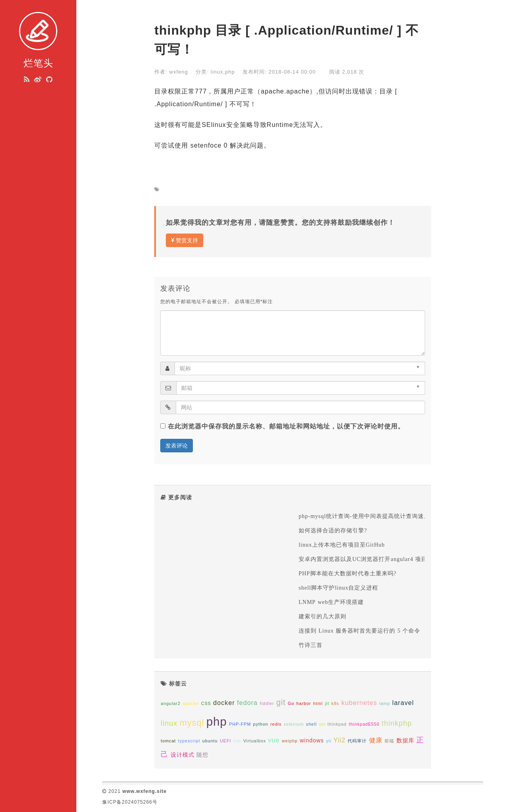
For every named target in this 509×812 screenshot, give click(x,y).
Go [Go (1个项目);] (291, 703)
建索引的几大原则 (323, 616)
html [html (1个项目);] (318, 703)
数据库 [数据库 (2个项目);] (405, 740)
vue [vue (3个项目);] (274, 740)
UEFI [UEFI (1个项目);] (225, 741)
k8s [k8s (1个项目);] (335, 703)
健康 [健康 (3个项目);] (376, 740)
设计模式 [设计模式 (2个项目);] (183, 755)
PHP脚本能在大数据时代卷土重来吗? (348, 573)
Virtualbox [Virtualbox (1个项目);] (255, 741)
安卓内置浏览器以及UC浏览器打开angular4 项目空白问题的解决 (384, 559)
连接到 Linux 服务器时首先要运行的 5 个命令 (359, 631)
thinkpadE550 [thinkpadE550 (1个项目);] (364, 724)
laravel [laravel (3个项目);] (403, 703)
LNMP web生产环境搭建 (331, 602)
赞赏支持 (185, 240)
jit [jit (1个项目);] (327, 703)
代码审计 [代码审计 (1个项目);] (357, 741)
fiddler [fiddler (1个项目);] (267, 703)
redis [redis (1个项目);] (276, 724)
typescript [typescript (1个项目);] (189, 741)
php (230, 72)
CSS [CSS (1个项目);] (206, 703)
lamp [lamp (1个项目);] (385, 703)
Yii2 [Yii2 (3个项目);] (340, 740)
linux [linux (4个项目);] (169, 723)
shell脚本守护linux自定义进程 (338, 588)
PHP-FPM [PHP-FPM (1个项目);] (240, 724)
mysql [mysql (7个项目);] (192, 723)
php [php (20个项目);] (217, 721)
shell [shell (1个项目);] (312, 724)
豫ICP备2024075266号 (130, 802)
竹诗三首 (311, 645)
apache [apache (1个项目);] (191, 703)
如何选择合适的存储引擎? (333, 530)
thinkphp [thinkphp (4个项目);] (397, 723)
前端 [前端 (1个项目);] (389, 741)
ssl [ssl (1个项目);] (322, 724)
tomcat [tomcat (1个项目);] (168, 741)
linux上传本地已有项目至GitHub (342, 545)
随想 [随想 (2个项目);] (202, 755)
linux (217, 72)
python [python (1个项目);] (260, 724)
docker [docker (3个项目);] (224, 703)
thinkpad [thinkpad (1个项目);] (337, 724)
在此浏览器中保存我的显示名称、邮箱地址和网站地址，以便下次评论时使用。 (286, 426)
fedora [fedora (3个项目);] (247, 703)
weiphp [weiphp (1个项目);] (290, 741)
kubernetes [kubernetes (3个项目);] (359, 703)
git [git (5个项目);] (281, 702)
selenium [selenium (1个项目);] (294, 724)
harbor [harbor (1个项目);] (304, 703)
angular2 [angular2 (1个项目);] (170, 703)
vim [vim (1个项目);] (237, 741)
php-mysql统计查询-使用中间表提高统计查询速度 (364, 516)
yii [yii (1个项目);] (329, 741)
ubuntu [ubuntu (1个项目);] (210, 741)
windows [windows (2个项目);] (312, 740)
